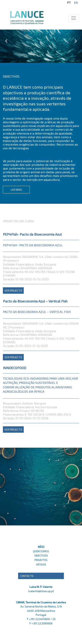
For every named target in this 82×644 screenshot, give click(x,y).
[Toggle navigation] (74, 18)
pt (69, 2)
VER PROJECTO (13, 291)
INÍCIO (41, 547)
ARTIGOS (41, 564)
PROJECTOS (41, 560)
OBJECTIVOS (41, 556)
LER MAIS (16, 190)
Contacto (27, 576)
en (76, 2)
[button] (6, 31)
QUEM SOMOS (41, 551)
